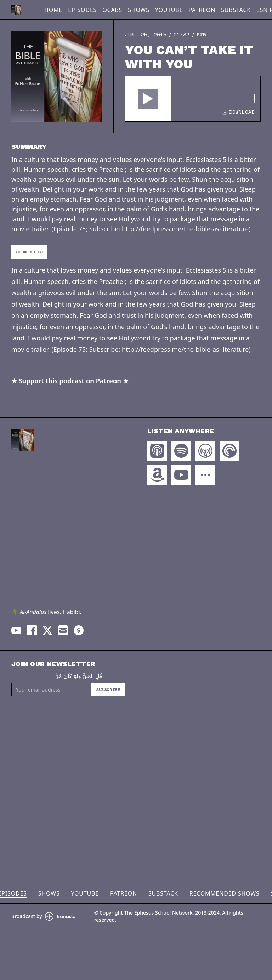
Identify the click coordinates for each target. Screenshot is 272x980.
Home (53, 10)
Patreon (202, 10)
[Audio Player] (193, 99)
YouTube (169, 10)
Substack (236, 10)
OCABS (112, 10)
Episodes (82, 10)
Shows (139, 10)
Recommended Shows (225, 893)
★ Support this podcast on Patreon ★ (70, 381)
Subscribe (108, 690)
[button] (148, 99)
